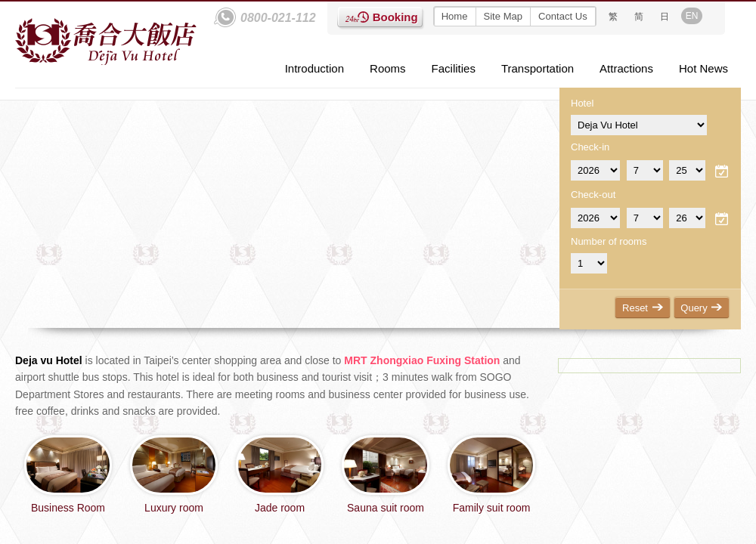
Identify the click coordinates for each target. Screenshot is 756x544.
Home (455, 16)
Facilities (454, 68)
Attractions (626, 68)
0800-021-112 (278, 18)
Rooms (388, 68)
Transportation (538, 68)
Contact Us (563, 16)
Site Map (503, 16)
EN (692, 16)
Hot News (703, 68)
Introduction (314, 68)
